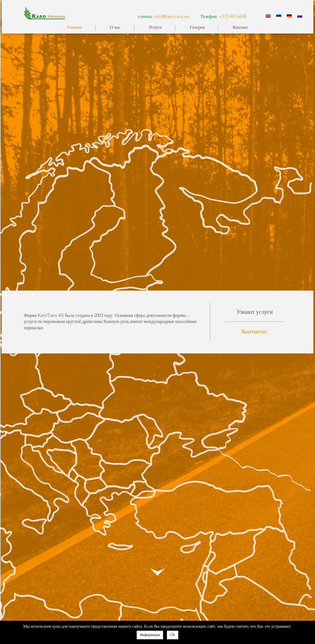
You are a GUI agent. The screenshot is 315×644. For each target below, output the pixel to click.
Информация (150, 635)
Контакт (240, 28)
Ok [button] (173, 635)
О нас (115, 28)
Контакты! (255, 332)
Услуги (155, 28)
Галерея (197, 28)
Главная (75, 28)
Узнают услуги (255, 312)
